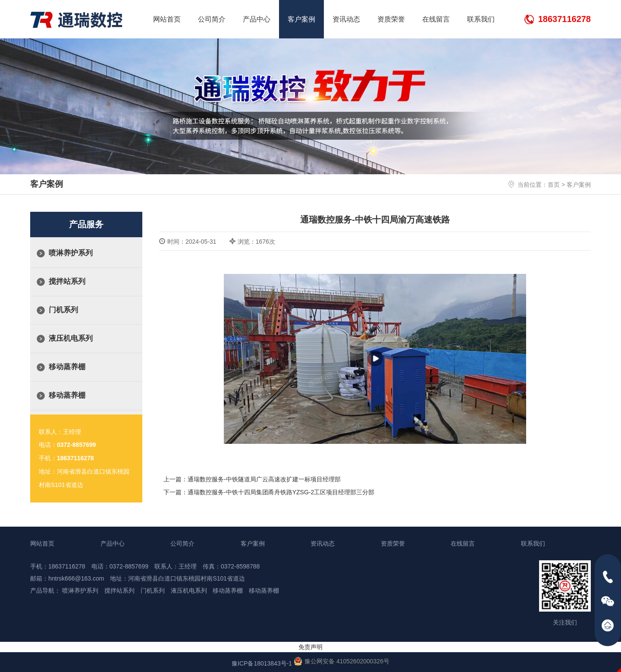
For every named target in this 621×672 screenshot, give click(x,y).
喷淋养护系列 (71, 253)
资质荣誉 (391, 19)
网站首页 (167, 19)
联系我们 (481, 19)
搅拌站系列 (67, 281)
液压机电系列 (71, 338)
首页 (554, 185)
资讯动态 (346, 19)
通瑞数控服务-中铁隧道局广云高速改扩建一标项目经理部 (264, 479)
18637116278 (565, 19)
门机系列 (63, 310)
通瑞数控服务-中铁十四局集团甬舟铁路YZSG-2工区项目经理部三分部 (281, 492)
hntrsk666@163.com (76, 578)
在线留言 (436, 19)
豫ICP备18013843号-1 (262, 663)
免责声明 (310, 647)
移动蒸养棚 (67, 367)
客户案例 (301, 19)
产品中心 (257, 19)
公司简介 (212, 19)
